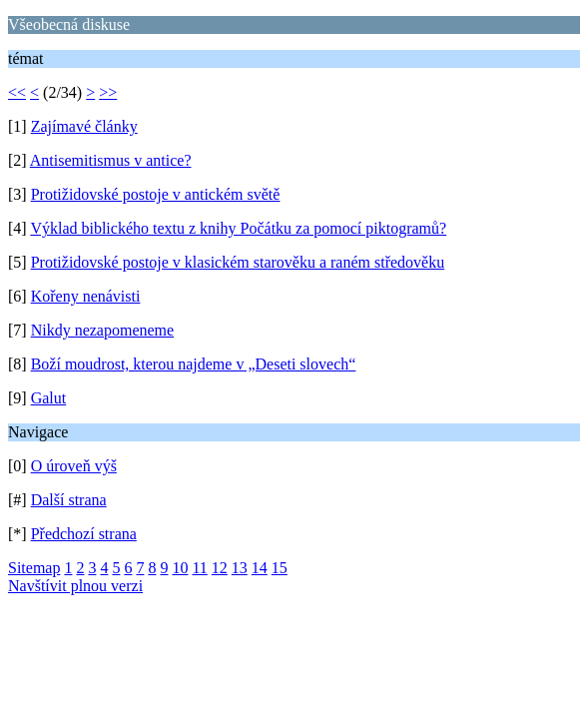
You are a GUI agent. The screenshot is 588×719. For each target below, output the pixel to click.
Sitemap (34, 568)
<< (17, 92)
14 (260, 568)
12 (220, 568)
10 (180, 568)
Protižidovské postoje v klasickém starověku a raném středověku (238, 262)
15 (280, 568)
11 (199, 568)
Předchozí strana (84, 534)
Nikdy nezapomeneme (103, 330)
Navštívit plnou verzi (75, 586)
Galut (49, 398)
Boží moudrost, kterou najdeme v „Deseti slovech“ (194, 364)
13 (240, 568)
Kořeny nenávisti (86, 296)
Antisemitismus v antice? (111, 160)
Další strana (69, 500)
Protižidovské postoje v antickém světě (156, 194)
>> (108, 92)
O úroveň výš (74, 466)
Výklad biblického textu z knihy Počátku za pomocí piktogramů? (238, 228)
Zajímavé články (84, 126)
